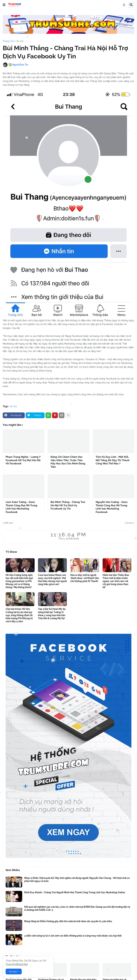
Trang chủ (8, 41)
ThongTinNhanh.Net (17, 964)
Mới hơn (9, 523)
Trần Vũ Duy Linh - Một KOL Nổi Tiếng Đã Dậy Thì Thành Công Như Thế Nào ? (113, 460)
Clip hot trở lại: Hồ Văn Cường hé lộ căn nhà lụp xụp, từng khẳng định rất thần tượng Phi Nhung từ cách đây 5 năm (19, 615)
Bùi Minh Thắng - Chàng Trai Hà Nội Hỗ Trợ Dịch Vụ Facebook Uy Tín (68, 505)
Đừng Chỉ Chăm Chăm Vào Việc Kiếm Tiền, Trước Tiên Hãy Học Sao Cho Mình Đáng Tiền (68, 462)
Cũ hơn (129, 523)
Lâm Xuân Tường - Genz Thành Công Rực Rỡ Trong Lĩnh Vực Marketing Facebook (21, 507)
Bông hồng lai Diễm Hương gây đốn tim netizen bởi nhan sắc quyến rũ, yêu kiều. (68, 921)
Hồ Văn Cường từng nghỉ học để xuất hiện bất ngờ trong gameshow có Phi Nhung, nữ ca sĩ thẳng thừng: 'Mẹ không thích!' (19, 581)
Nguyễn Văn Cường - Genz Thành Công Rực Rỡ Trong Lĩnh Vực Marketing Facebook (112, 507)
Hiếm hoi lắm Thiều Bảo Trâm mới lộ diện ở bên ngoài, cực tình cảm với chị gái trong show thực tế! (116, 581)
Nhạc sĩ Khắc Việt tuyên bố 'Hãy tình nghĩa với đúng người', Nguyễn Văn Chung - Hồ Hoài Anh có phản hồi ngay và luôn (77, 880)
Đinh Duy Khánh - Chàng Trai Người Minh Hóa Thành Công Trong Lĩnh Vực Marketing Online (75, 892)
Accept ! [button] (14, 972)
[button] (4, 5)
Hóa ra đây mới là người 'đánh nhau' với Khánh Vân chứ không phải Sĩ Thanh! (85, 578)
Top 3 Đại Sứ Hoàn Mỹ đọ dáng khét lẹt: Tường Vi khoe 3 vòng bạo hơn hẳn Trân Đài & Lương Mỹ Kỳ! (52, 614)
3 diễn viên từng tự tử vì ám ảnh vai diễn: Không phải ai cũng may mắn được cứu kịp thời (73, 936)
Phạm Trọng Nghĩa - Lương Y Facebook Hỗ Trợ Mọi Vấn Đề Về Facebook (23, 460)
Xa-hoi (20, 41)
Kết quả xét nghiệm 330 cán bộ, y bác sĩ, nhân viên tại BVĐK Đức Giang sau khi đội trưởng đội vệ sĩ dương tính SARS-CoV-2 (77, 908)
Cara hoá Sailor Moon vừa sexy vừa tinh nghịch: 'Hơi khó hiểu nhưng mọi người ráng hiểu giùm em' (52, 580)
